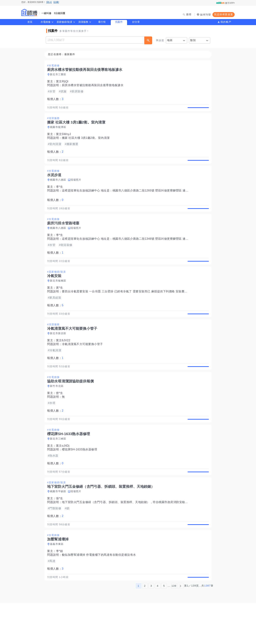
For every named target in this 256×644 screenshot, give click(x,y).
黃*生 (61, 304)
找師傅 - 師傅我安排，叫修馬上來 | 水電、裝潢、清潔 (29, 12)
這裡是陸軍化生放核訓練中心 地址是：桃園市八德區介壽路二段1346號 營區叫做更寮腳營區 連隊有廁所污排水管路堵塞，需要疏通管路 (151, 251)
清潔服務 (83, 22)
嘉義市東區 (58, 581)
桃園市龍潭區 (59, 131)
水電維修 (46, 22)
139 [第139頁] (174, 627)
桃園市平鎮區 (59, 524)
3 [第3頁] (151, 627)
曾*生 (61, 418)
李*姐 (61, 588)
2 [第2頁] (145, 627)
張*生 (61, 531)
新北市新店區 (59, 354)
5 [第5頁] (164, 627)
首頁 (30, 22)
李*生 (61, 195)
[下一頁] (180, 627)
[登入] (49, 2)
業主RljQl (63, 82)
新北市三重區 (59, 75)
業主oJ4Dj (64, 475)
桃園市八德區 (59, 188)
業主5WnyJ (65, 138)
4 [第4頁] (158, 627)
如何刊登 (206, 15)
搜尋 (189, 14)
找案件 (119, 22)
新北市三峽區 (59, 467)
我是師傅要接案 (224, 14)
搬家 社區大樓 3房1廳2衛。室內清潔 (87, 142)
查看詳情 (197, 110)
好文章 (136, 22)
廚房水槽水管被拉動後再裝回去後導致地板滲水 (94, 85)
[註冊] (56, 2)
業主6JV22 (64, 361)
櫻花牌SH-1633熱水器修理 (81, 478)
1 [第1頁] (138, 627)
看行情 (102, 22)
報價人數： (56, 99)
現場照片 (77, 188)
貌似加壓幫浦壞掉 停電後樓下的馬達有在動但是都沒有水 (100, 592)
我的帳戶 (226, 22)
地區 (170, 40)
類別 (193, 40)
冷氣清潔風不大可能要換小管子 (83, 365)
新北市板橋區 (59, 297)
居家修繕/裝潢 (64, 22)
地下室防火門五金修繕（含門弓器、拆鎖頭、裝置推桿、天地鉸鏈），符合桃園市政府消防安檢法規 (127, 535)
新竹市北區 (58, 411)
